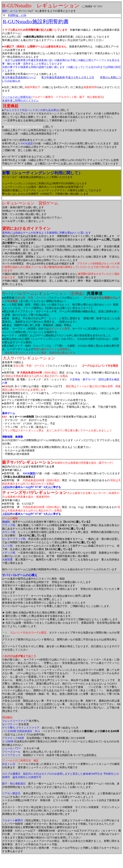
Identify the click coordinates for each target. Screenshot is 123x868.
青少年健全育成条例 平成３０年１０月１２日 (68, 77)
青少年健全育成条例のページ (19, 77)
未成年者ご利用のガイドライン (20, 100)
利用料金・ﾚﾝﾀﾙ (17, 15)
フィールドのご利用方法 (16, 97)
